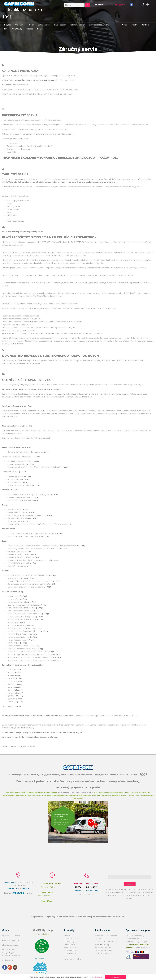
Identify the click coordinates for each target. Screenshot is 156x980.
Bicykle (67, 936)
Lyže (66, 956)
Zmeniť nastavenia (97, 977)
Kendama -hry (70, 959)
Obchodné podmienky (135, 936)
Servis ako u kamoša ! (103, 953)
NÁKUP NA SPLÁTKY (144, 947)
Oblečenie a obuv (71, 939)
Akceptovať (116, 977)
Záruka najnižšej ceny (103, 947)
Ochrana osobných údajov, (138, 945)
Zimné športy (69, 945)
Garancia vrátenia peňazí (104, 950)
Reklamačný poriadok (134, 939)
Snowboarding (70, 953)
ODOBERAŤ (130, 884)
